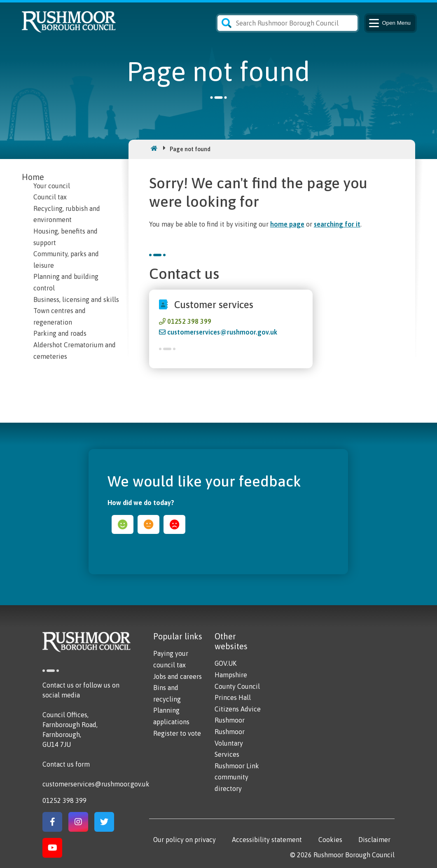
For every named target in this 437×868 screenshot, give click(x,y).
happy (123, 524)
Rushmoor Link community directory (237, 777)
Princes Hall (233, 697)
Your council (52, 186)
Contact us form (66, 764)
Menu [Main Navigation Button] (389, 23)
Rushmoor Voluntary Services (230, 743)
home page (287, 224)
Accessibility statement (267, 840)
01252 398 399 (189, 321)
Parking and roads (60, 333)
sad (174, 524)
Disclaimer (374, 840)
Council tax (50, 197)
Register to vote (177, 733)
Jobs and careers (178, 676)
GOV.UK (226, 663)
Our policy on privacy (185, 840)
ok (148, 524)
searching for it (337, 224)
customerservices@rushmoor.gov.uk (222, 332)
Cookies (330, 840)
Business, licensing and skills (76, 299)
